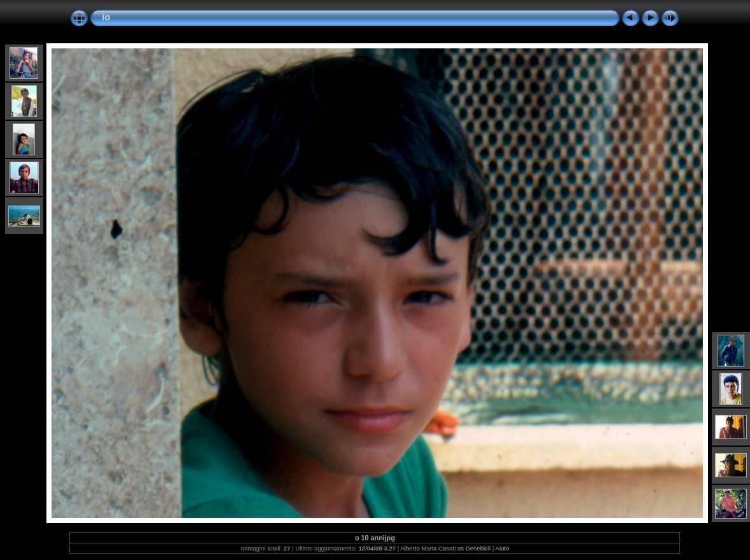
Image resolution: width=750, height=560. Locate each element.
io (106, 17)
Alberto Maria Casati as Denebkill (445, 548)
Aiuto (503, 548)
